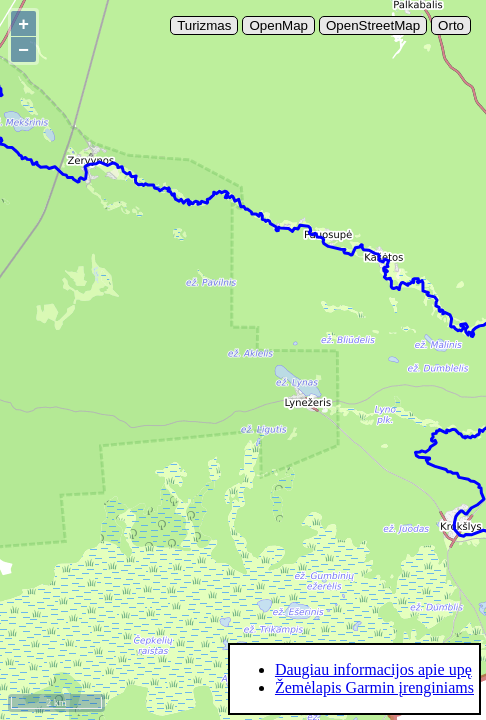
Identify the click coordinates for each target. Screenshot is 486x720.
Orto (451, 25)
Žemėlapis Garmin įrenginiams (374, 687)
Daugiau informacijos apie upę (373, 669)
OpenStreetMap (373, 25)
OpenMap (278, 25)
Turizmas (204, 25)
